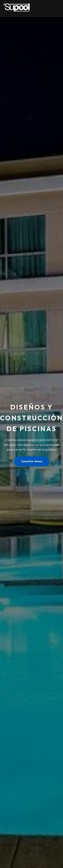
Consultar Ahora (31, 461)
